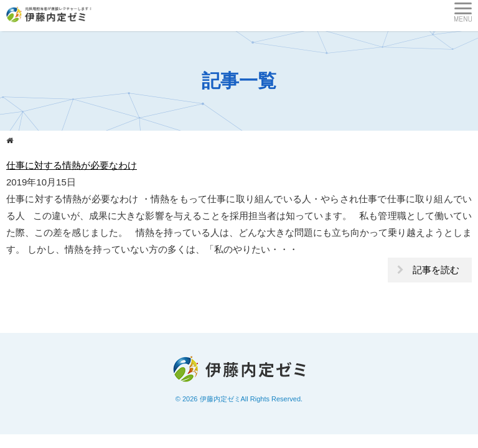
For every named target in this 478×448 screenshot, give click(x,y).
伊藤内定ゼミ (220, 399)
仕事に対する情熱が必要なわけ (72, 165)
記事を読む (436, 270)
